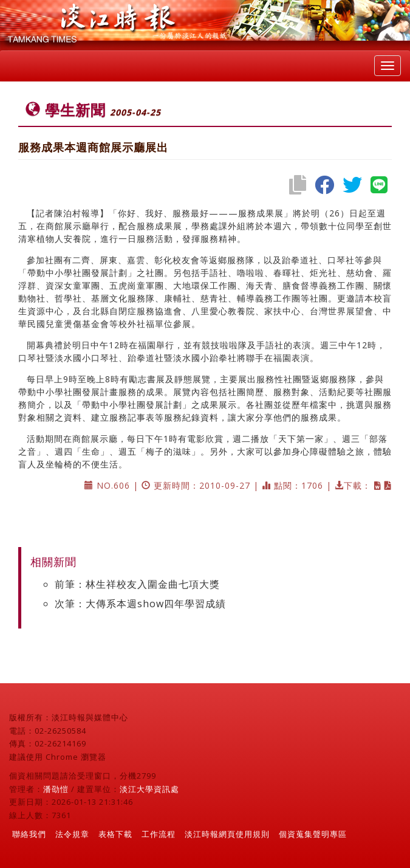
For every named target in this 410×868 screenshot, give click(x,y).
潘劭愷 (56, 789)
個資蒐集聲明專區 (313, 834)
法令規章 (72, 834)
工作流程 (159, 834)
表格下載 (115, 834)
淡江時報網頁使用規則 (227, 834)
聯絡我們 (29, 834)
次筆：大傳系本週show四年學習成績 (140, 604)
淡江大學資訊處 (149, 789)
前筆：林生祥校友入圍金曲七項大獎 (137, 584)
